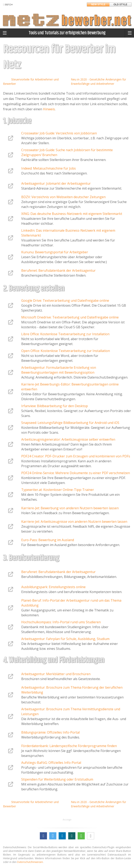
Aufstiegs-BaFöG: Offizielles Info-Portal (51, 763)
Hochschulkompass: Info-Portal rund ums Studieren (61, 622)
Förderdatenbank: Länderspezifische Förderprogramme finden (69, 746)
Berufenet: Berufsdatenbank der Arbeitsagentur (58, 270)
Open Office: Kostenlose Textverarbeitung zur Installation (66, 351)
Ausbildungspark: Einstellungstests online (53, 587)
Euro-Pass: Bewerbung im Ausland (48, 540)
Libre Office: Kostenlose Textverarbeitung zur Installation (65, 334)
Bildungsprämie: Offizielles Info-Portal (50, 732)
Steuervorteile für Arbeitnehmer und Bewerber (31, 82)
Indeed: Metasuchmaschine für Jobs (49, 168)
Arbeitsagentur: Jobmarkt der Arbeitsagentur (56, 183)
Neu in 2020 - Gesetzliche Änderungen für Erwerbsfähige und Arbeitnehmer (98, 82)
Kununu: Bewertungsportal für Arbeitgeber (55, 252)
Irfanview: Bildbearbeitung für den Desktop (55, 406)
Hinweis (49, 109)
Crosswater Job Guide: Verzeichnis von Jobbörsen (59, 133)
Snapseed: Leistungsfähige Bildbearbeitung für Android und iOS (70, 423)
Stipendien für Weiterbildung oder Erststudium (57, 779)
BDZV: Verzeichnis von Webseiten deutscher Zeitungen (63, 197)
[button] (43, 836)
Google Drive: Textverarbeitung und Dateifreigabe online (65, 301)
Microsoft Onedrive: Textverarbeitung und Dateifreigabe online (70, 317)
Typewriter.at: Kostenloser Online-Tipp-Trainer (58, 490)
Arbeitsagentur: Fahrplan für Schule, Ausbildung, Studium (65, 639)
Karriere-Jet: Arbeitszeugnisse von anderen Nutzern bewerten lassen (74, 522)
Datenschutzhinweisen (30, 862)
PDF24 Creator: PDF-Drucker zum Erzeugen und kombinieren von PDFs (76, 456)
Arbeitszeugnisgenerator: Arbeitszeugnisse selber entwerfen (68, 439)
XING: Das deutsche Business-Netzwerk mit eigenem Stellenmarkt (72, 214)
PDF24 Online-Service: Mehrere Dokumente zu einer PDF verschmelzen (76, 473)
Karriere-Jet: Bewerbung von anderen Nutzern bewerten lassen (70, 508)
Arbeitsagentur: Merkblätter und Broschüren (56, 674)
